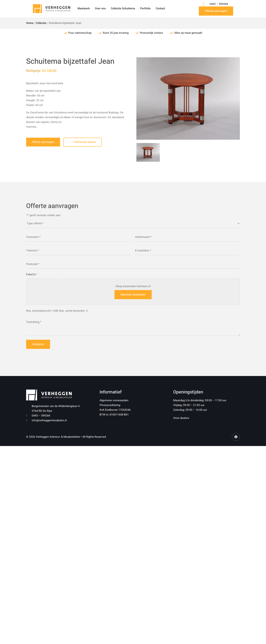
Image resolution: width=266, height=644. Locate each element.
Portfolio (145, 8)
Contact (160, 8)
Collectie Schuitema (123, 8)
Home (30, 23)
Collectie (41, 23)
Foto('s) (31, 275)
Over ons (100, 8)
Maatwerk (84, 8)
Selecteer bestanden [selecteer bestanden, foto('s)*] (133, 295)
